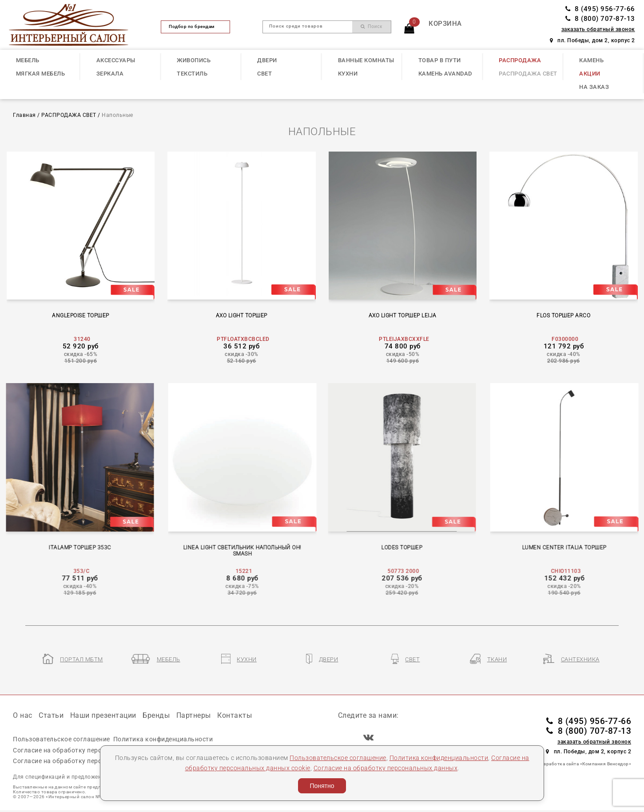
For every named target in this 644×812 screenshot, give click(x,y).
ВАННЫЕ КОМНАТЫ (366, 60)
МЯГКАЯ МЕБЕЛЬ (41, 74)
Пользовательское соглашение (338, 758)
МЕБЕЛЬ (28, 60)
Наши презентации (103, 715)
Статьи (51, 715)
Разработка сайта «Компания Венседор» (585, 764)
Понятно (322, 786)
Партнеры (194, 715)
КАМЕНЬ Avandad (445, 74)
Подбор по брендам (195, 26)
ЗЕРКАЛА (110, 74)
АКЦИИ (590, 74)
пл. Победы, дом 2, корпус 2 (592, 40)
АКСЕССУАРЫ (116, 60)
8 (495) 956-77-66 (600, 9)
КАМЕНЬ (591, 60)
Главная (24, 115)
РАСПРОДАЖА (520, 60)
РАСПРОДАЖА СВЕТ (528, 74)
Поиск (372, 26)
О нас (23, 715)
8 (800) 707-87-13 (600, 19)
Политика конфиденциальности (439, 758)
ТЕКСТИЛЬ (192, 74)
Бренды (156, 715)
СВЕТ (264, 74)
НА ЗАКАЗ (594, 87)
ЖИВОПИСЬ (194, 60)
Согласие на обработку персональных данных (386, 768)
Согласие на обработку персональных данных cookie (95, 750)
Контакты (235, 715)
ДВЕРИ (267, 60)
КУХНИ (348, 74)
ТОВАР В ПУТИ (440, 60)
